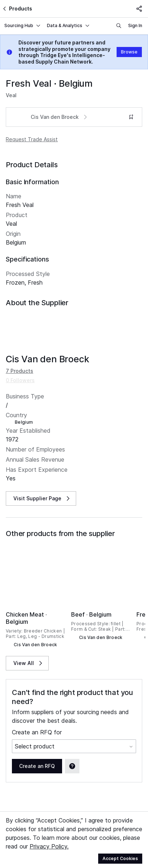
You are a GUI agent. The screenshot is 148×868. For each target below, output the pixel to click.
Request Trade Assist (32, 139)
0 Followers (20, 372)
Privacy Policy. (49, 846)
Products (17, 8)
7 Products (19, 362)
